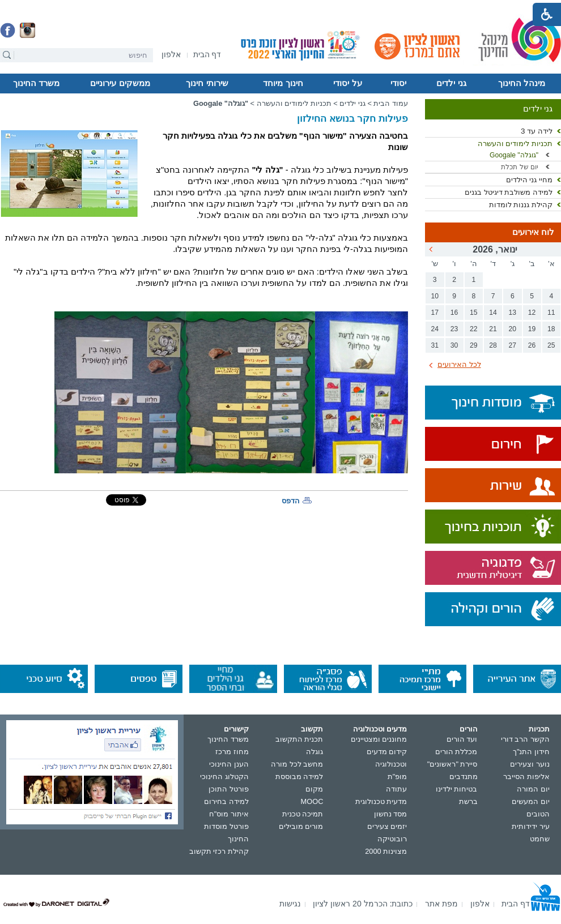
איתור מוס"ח (229, 814)
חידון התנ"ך (531, 752)
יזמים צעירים (387, 826)
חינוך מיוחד (283, 83)
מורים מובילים (301, 826)
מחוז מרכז (232, 752)
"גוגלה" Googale (514, 155)
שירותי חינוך (207, 83)
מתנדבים (464, 777)
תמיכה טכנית (303, 814)
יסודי (398, 83)
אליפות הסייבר (526, 777)
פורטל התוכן (229, 789)
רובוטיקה (392, 839)
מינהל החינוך (522, 83)
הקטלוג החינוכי (224, 777)
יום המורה (533, 789)
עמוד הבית (391, 103)
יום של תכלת (520, 167)
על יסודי (347, 83)
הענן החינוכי (229, 764)
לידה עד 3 (537, 131)
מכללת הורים (456, 752)
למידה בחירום (226, 801)
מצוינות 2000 (386, 851)
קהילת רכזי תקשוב (219, 851)
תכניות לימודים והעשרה (515, 144)
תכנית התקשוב (299, 739)
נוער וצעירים (530, 764)
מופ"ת (398, 777)
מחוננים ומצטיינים (379, 739)
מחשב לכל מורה (297, 764)
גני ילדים (451, 83)
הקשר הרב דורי (525, 739)
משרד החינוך (36, 83)
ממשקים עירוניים (120, 83)
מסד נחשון (391, 814)
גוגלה (314, 752)
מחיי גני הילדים (529, 180)
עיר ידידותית (531, 826)
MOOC (312, 801)
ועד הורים (462, 739)
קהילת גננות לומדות (521, 205)
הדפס (291, 501)
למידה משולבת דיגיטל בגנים (509, 192)
